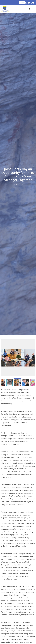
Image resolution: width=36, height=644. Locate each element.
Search (22, 2)
